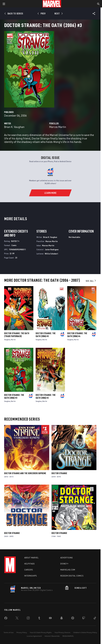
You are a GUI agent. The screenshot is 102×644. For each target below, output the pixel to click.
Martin (13, 340)
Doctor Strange (59, 473)
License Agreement (34, 636)
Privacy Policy (22, 632)
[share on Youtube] (50, 619)
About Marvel (31, 558)
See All (91, 281)
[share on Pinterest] (73, 619)
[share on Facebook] (6, 619)
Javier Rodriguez (52, 249)
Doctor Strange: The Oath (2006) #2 (46, 396)
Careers (29, 570)
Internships (31, 576)
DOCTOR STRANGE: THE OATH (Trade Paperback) (17, 335)
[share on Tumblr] (39, 619)
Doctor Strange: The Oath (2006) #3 (14, 396)
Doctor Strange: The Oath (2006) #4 (77, 335)
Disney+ (64, 564)
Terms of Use (9, 632)
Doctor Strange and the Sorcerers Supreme (25, 473)
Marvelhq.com (68, 570)
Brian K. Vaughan (14, 127)
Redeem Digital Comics (72, 576)
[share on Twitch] (84, 619)
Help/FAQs (30, 564)
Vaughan (7, 340)
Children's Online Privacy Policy (85, 632)
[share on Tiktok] (95, 619)
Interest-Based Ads (52, 636)
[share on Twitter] (17, 619)
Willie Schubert (51, 254)
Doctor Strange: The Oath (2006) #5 (46, 335)
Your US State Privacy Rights (41, 632)
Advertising (67, 558)
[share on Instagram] (28, 619)
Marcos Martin (58, 127)
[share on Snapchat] (62, 619)
